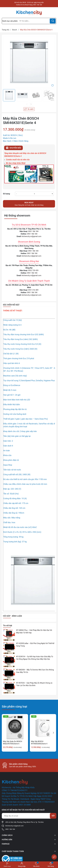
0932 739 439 (33, 270)
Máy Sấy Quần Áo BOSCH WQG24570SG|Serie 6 (13, 743)
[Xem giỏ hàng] (51, 865)
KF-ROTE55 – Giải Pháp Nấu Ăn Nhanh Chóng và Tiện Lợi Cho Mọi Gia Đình (34, 684)
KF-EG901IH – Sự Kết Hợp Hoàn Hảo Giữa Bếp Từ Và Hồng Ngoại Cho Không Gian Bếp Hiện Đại (35, 658)
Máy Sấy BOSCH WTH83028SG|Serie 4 (39, 743)
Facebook (5, 846)
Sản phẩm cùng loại (14, 707)
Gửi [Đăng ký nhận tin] (53, 816)
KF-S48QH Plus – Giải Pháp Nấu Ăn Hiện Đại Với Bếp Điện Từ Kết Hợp (34, 631)
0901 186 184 (38, 5)
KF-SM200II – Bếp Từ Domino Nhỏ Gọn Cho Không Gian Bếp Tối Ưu (35, 671)
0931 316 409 (33, 290)
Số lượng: (7, 194)
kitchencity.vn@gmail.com (32, 236)
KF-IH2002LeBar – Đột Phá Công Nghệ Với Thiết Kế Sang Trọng (35, 645)
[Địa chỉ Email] (29, 816)
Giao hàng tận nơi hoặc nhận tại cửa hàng (29, 204)
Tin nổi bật (8, 626)
